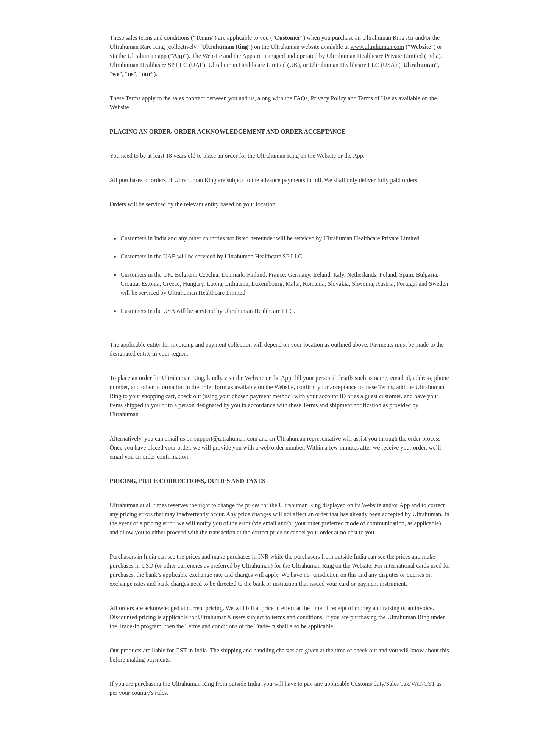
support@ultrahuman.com (226, 438)
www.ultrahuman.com (377, 47)
